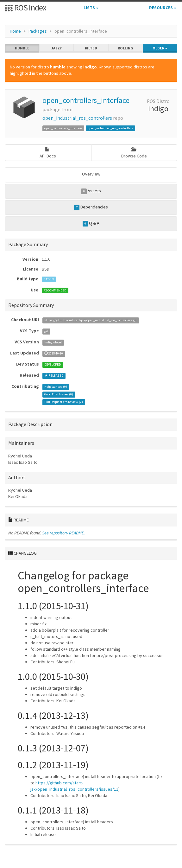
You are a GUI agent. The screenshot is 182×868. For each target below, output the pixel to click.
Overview (91, 174)
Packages (38, 31)
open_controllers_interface (86, 100)
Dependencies (91, 207)
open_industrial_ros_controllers (77, 118)
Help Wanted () (56, 387)
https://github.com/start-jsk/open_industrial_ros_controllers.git (91, 320)
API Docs (48, 153)
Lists (91, 8)
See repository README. (63, 533)
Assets (91, 191)
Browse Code (134, 153)
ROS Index (25, 7)
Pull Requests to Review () (64, 402)
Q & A (91, 223)
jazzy (56, 48)
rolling (126, 48)
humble (22, 48)
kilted (91, 48)
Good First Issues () (59, 394)
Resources (163, 8)
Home (15, 31)
